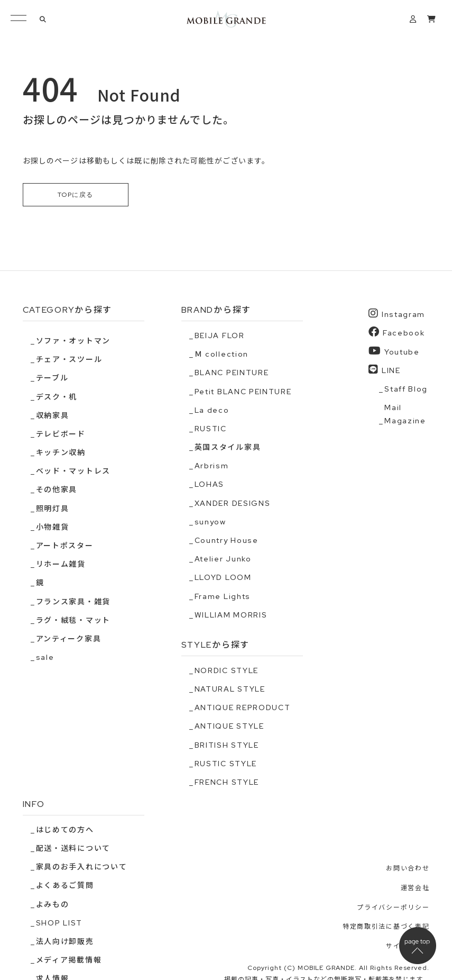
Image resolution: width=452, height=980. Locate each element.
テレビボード (61, 434)
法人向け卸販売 (65, 941)
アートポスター (65, 546)
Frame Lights (223, 596)
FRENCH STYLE (227, 782)
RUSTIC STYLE (226, 764)
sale (45, 658)
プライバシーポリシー (393, 908)
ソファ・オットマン (73, 341)
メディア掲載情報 (69, 960)
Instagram (397, 314)
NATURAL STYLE (230, 689)
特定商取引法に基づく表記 (386, 927)
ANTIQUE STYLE (229, 727)
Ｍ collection (222, 355)
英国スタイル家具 (228, 448)
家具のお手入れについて (81, 867)
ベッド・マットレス (73, 471)
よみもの (53, 904)
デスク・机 (57, 397)
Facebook (396, 333)
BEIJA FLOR (220, 335)
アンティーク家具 (68, 639)
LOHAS (209, 485)
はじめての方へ (65, 830)
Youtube (394, 351)
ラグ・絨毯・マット (73, 620)
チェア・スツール (69, 360)
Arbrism (212, 466)
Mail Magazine (405, 415)
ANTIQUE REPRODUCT (243, 708)
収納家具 (53, 415)
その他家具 (57, 490)
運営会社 (415, 888)
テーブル (52, 378)
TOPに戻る (76, 195)
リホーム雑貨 (61, 565)
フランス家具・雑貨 (73, 602)
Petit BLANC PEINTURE (243, 392)
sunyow (210, 522)
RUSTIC (211, 429)
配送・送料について (73, 849)
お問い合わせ (408, 869)
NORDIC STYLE (227, 670)
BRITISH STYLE (227, 745)
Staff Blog (406, 389)
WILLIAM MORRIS (231, 615)
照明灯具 (53, 509)
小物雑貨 (53, 527)
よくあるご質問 (65, 886)
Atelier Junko (223, 559)
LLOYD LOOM (223, 578)
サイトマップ (408, 946)
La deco (212, 410)
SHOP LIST (59, 923)
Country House (227, 540)
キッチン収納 (61, 453)
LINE (384, 370)
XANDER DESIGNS (233, 503)
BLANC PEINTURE (232, 373)
